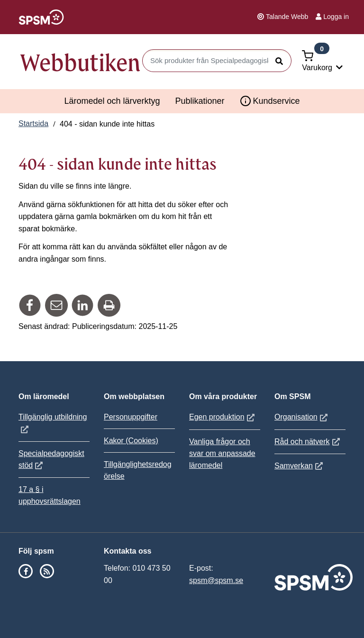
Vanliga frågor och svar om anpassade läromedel (222, 453)
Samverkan (300, 466)
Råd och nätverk (308, 442)
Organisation (302, 417)
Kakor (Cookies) (131, 441)
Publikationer (200, 101)
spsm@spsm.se (216, 580)
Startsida (33, 123)
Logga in (332, 17)
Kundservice (270, 101)
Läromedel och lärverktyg (112, 101)
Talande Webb (283, 17)
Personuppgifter (131, 417)
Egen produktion (223, 417)
